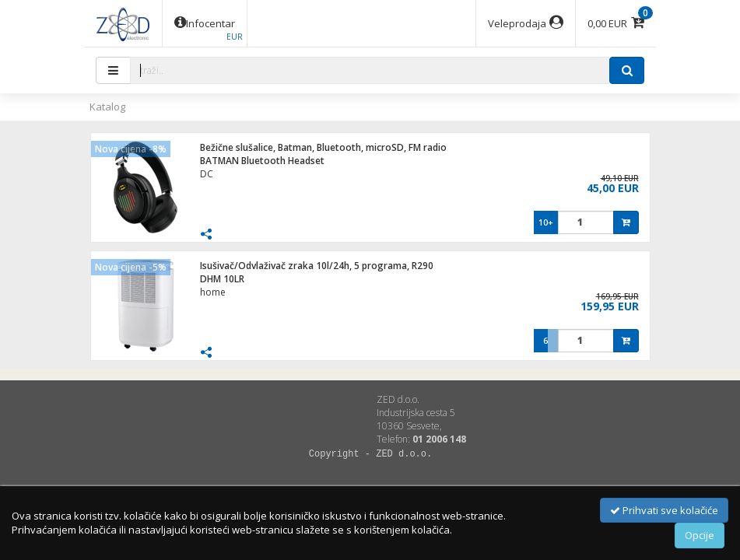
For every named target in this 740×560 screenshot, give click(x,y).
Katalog (107, 107)
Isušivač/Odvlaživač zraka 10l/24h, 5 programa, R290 (317, 266)
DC (207, 174)
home (213, 292)
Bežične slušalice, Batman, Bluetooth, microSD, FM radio (323, 147)
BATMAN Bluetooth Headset (262, 161)
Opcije (700, 535)
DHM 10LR (222, 279)
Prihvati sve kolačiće (664, 510)
